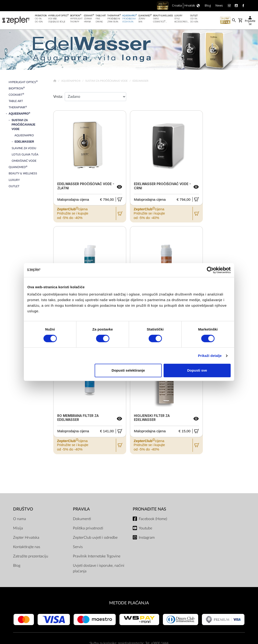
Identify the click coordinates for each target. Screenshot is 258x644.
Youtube (145, 528)
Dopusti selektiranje (128, 370)
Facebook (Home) (153, 519)
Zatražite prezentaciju (31, 556)
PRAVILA (81, 509)
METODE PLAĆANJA (129, 603)
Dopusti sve (197, 370)
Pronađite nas (149, 509)
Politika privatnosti (88, 528)
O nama (20, 519)
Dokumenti (82, 519)
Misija (18, 528)
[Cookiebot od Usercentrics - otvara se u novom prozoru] (210, 270)
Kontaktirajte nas (27, 547)
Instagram (147, 538)
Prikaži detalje (210, 356)
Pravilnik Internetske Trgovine (97, 556)
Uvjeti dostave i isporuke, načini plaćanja (99, 568)
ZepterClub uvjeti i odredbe (95, 538)
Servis (78, 547)
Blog (17, 566)
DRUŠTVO (23, 509)
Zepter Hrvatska (26, 538)
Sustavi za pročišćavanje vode (107, 81)
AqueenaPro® (71, 81)
